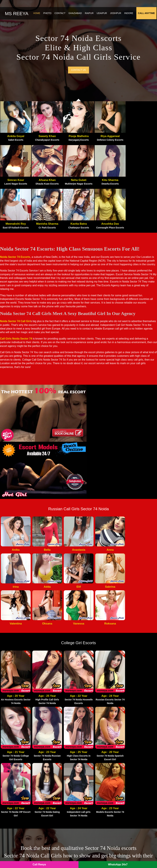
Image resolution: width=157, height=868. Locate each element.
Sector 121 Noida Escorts (55, 833)
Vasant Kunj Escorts (133, 777)
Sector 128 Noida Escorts (136, 786)
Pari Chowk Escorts (52, 758)
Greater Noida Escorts (94, 767)
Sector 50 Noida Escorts (95, 819)
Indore (129, 14)
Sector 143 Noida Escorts (55, 829)
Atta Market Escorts (52, 762)
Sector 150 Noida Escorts (136, 819)
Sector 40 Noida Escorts (55, 819)
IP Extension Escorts (133, 824)
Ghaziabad (76, 14)
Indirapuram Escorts (93, 782)
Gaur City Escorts (92, 762)
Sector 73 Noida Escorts (95, 786)
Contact (61, 14)
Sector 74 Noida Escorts (55, 800)
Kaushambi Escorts (133, 762)
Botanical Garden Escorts (56, 786)
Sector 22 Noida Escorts (95, 810)
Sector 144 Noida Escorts (96, 824)
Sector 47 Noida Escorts (136, 791)
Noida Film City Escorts (95, 758)
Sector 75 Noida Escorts (136, 805)
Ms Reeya (17, 14)
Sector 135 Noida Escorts (55, 810)
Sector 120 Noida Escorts (55, 796)
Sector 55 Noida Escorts (95, 815)
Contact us (78, 72)
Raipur (90, 14)
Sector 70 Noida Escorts (95, 796)
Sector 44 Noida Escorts (136, 796)
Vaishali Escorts (131, 767)
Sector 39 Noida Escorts (136, 800)
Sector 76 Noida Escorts (136, 810)
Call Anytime (147, 14)
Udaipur (102, 14)
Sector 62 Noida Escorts (55, 805)
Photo (48, 14)
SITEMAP (72, 858)
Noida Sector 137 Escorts (55, 782)
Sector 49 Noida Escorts (55, 815)
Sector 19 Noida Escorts (136, 815)
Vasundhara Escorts (133, 758)
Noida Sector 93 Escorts (55, 777)
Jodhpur (116, 14)
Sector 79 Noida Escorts (55, 824)
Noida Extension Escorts (96, 772)
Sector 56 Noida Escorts (95, 829)
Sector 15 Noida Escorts (95, 805)
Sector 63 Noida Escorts (95, 791)
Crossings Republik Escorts (97, 777)
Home (37, 14)
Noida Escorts (56, 858)
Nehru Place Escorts (133, 772)
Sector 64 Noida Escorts (95, 800)
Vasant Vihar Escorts (134, 782)
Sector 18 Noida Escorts (55, 791)
